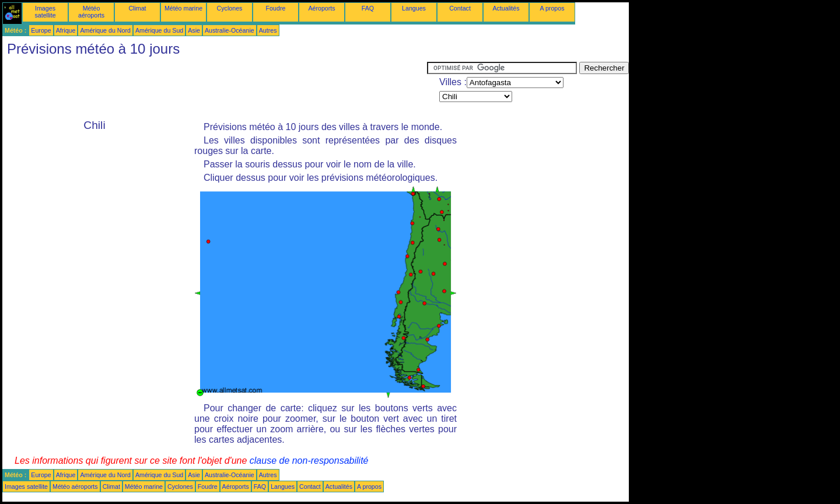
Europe (41, 30)
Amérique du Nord (105, 30)
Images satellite (45, 12)
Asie (194, 30)
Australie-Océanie (230, 30)
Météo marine (183, 8)
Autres (268, 30)
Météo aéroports (91, 12)
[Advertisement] (215, 88)
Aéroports (321, 8)
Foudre (276, 8)
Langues (414, 8)
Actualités (506, 8)
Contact (460, 8)
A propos (552, 8)
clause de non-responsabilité (309, 461)
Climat (137, 8)
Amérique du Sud (159, 30)
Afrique (66, 30)
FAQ (368, 8)
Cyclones (230, 8)
